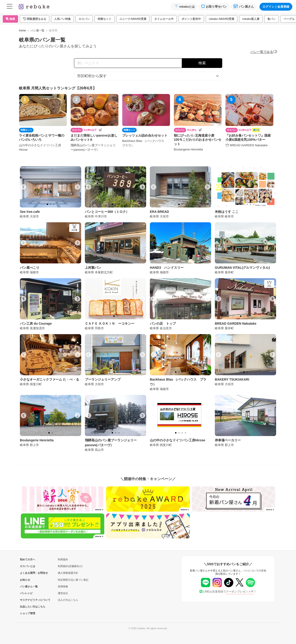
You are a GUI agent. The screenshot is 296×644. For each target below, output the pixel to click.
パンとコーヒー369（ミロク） (107, 212)
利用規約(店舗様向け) (70, 566)
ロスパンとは (28, 566)
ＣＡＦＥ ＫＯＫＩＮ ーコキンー (110, 324)
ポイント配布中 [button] (191, 19)
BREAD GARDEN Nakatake (236, 324)
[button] (35, 19)
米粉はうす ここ (227, 212)
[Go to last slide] (24, 187)
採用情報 (63, 586)
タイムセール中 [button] (164, 19)
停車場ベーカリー (228, 440)
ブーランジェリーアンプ (103, 379)
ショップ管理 (28, 613)
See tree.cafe (30, 212)
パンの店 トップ (163, 324)
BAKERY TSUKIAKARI (232, 379)
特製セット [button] (105, 19)
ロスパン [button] (84, 19)
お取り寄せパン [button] (214, 6)
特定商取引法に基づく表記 (73, 580)
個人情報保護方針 (68, 573)
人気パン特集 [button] (62, 19)
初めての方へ (28, 559)
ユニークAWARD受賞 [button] (133, 19)
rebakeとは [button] (184, 6)
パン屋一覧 (37, 31)
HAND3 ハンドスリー (167, 268)
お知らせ (25, 580)
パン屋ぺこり (30, 268)
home (22, 31)
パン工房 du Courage (36, 324)
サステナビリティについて (28, 600)
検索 (10, 19)
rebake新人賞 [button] (251, 19)
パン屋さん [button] (244, 6)
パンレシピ (26, 593)
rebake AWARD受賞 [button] (222, 19)
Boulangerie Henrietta (37, 440)
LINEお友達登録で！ (228, 592)
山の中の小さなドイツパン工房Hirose (178, 440)
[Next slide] (77, 187)
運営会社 (63, 593)
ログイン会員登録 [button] (276, 7)
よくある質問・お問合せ (28, 573)
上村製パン (93, 268)
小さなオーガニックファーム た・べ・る (49, 379)
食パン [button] (271, 19)
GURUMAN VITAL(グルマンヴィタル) (242, 268)
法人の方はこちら (68, 600)
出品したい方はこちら (28, 607)
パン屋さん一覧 (28, 586)
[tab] (47, 204)
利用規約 (63, 559)
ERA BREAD (159, 212)
